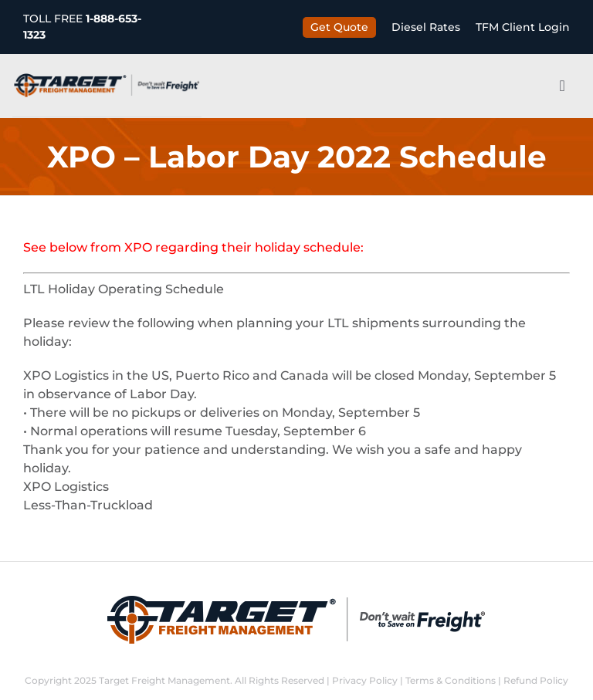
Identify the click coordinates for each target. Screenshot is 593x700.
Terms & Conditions (451, 680)
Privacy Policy (365, 680)
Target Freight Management (164, 680)
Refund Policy (536, 680)
